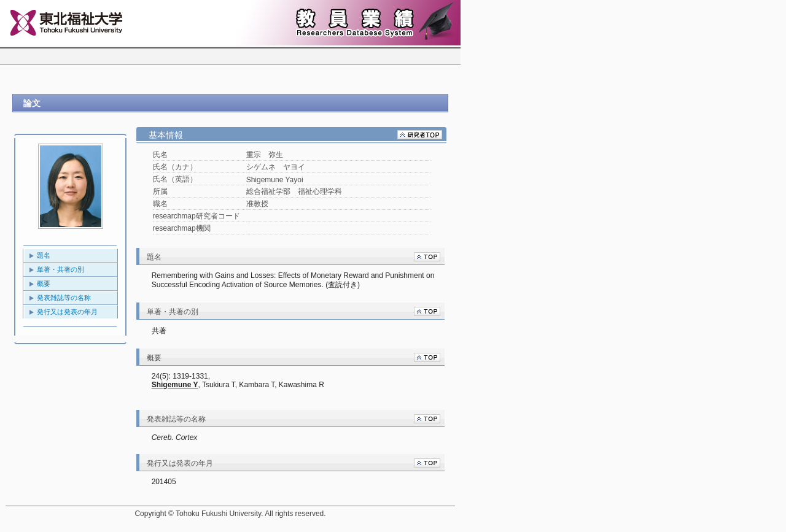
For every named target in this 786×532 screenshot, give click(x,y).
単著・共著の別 (60, 269)
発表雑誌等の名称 (64, 298)
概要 (44, 283)
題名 (44, 255)
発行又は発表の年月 (67, 312)
